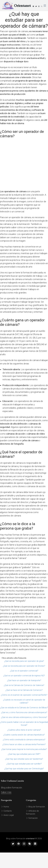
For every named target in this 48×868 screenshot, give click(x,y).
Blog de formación (35, 807)
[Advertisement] (23, 164)
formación (32, 818)
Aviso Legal (7, 815)
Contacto (6, 811)
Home (5, 807)
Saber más (6, 792)
